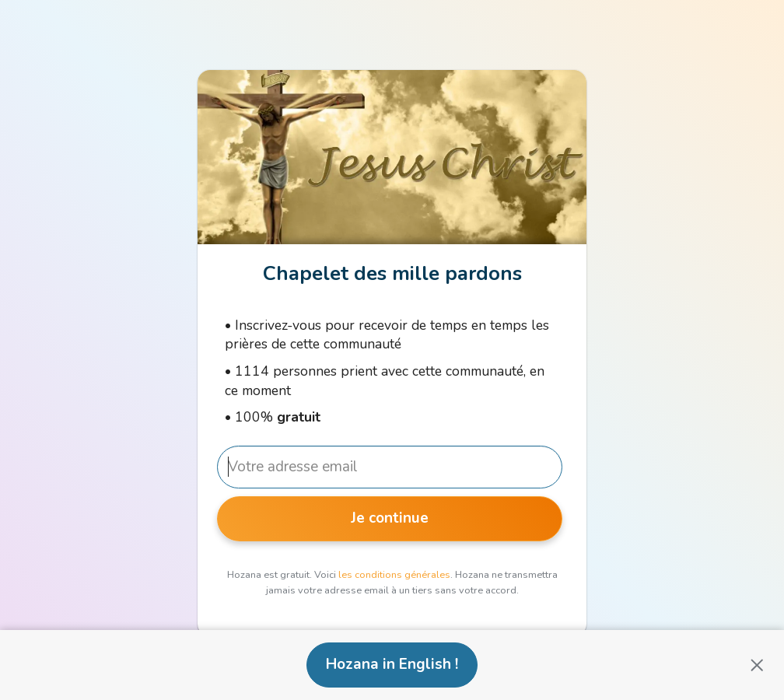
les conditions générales (394, 575)
